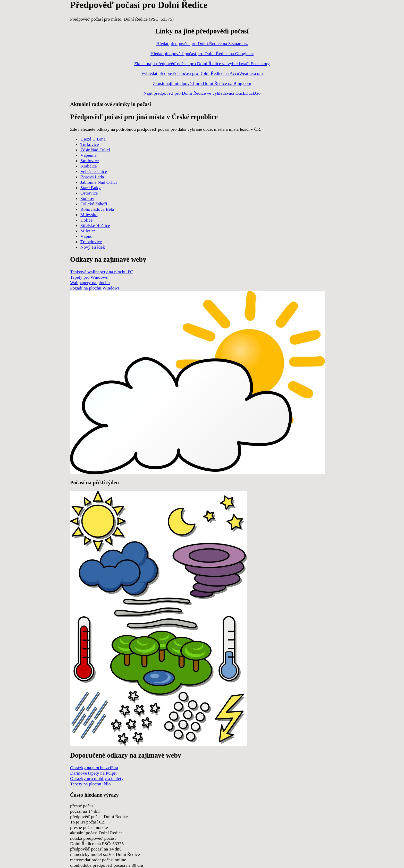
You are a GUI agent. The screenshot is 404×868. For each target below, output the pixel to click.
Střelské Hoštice (95, 225)
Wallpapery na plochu (90, 283)
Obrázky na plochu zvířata (94, 768)
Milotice (88, 231)
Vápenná (89, 155)
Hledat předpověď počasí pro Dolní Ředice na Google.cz (202, 54)
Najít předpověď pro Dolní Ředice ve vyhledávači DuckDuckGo (202, 93)
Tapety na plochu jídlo (90, 784)
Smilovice (90, 161)
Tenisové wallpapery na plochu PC (102, 272)
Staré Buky (91, 188)
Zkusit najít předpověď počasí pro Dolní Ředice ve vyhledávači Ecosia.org (202, 64)
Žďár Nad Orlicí (95, 150)
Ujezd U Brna (93, 139)
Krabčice (89, 166)
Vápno (86, 236)
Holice (86, 220)
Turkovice (90, 144)
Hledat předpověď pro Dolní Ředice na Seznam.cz (202, 43)
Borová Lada (92, 177)
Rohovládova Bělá (97, 209)
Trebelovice (91, 242)
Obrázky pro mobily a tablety (97, 778)
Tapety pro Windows (89, 277)
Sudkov (87, 198)
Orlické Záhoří (94, 204)
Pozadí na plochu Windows (95, 288)
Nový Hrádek (93, 247)
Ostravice (89, 193)
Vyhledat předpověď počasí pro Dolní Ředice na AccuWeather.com (202, 73)
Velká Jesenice (94, 171)
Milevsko (89, 215)
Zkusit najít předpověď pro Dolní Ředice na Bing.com (202, 83)
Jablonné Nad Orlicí (99, 182)
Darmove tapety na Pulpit (93, 773)
